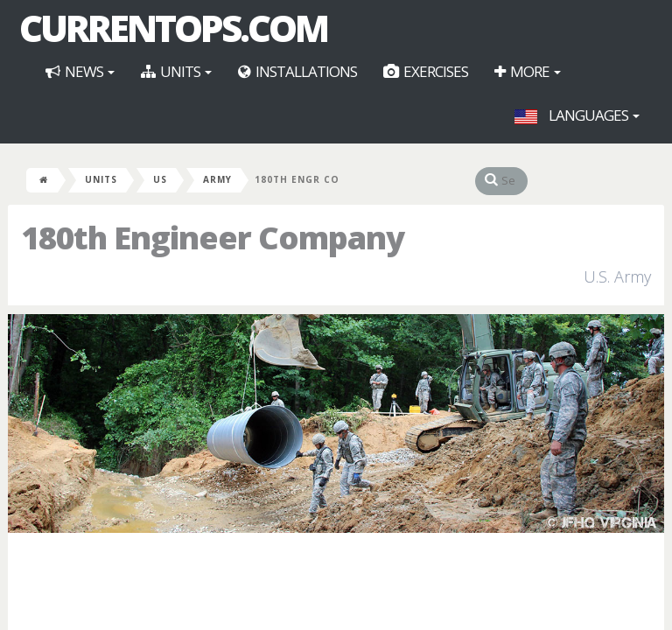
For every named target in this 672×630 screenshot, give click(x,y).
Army (217, 179)
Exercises (426, 71)
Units (176, 71)
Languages (577, 115)
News (80, 71)
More (528, 71)
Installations (297, 71)
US (160, 179)
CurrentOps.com (173, 28)
